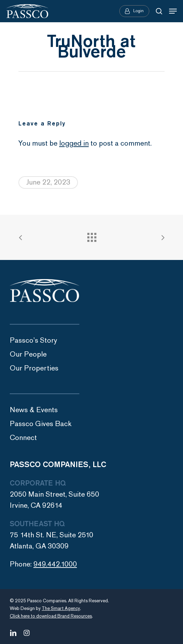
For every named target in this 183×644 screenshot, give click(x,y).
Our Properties (34, 368)
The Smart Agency (61, 609)
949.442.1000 (55, 564)
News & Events (34, 410)
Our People (28, 354)
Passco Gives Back (41, 424)
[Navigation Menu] (173, 11)
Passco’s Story (33, 340)
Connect (23, 438)
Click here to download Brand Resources (51, 616)
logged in (74, 143)
